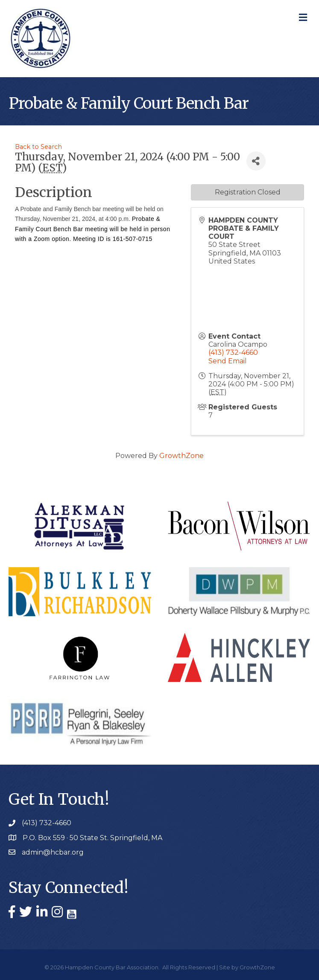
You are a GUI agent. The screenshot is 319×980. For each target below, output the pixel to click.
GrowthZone (181, 456)
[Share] (256, 161)
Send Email (228, 361)
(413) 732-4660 (233, 352)
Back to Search (38, 147)
